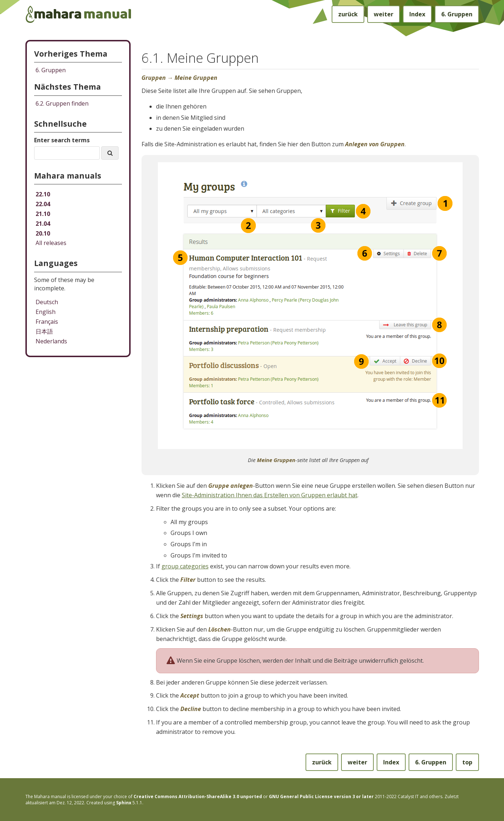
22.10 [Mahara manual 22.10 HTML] (43, 194)
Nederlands (51, 341)
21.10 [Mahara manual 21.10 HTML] (43, 214)
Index (417, 14)
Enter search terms (62, 140)
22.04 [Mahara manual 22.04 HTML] (43, 204)
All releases (51, 243)
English (46, 312)
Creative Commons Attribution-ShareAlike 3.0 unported (198, 797)
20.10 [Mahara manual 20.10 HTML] (43, 233)
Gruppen (457, 14)
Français (47, 322)
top (467, 762)
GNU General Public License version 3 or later (321, 797)
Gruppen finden (62, 103)
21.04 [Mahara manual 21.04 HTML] (43, 224)
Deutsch (47, 302)
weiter (384, 14)
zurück (348, 14)
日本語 (44, 331)
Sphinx (124, 803)
